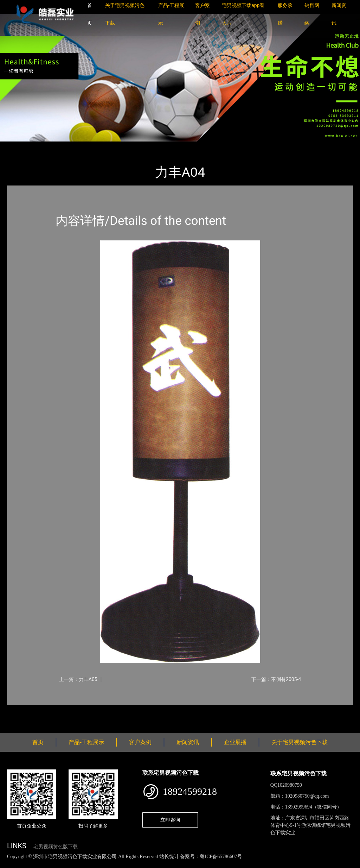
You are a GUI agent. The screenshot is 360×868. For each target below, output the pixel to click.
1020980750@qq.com (307, 796)
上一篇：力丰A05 (78, 679)
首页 (19, 146)
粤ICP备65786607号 (221, 857)
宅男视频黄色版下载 (56, 847)
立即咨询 (170, 820)
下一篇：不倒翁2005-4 (276, 679)
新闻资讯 (188, 742)
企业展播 (235, 742)
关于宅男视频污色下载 (300, 742)
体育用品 (84, 146)
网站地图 (11, 864)
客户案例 (140, 742)
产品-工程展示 (49, 146)
